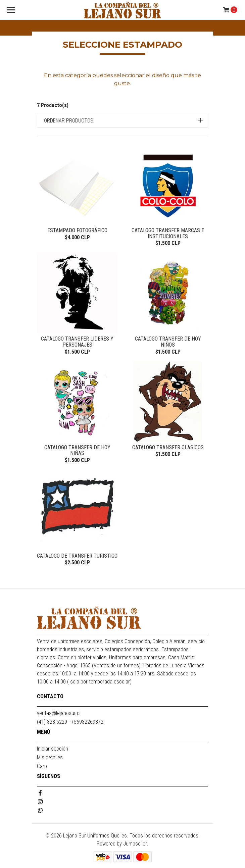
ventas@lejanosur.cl (59, 713)
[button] (122, 120)
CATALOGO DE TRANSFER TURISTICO (77, 556)
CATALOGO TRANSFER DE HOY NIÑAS (77, 450)
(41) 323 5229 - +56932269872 (70, 722)
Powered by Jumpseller (122, 844)
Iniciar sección (53, 749)
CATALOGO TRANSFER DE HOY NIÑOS (168, 342)
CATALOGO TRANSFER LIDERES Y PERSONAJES (77, 342)
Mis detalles (50, 757)
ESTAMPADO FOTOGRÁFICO (77, 230)
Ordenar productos (69, 121)
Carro (43, 766)
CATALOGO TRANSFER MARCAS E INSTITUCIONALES (168, 233)
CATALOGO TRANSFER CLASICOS (168, 447)
